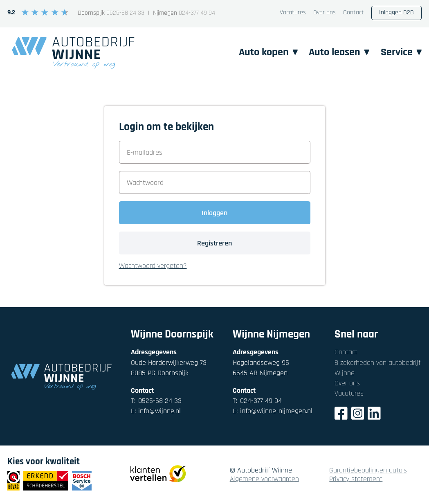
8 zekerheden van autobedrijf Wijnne (377, 368)
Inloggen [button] (214, 213)
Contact (354, 13)
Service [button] (401, 52)
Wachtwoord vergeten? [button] (153, 266)
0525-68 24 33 (125, 13)
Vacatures (293, 13)
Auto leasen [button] (337, 52)
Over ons (325, 13)
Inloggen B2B (396, 12)
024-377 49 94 (197, 13)
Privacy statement (356, 479)
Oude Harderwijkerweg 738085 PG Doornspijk (169, 368)
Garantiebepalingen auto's (368, 471)
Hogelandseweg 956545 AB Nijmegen (261, 368)
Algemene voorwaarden (264, 479)
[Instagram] (358, 415)
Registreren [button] (214, 243)
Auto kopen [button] (264, 52)
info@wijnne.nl (156, 411)
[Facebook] (341, 415)
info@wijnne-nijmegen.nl (273, 411)
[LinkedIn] (374, 415)
